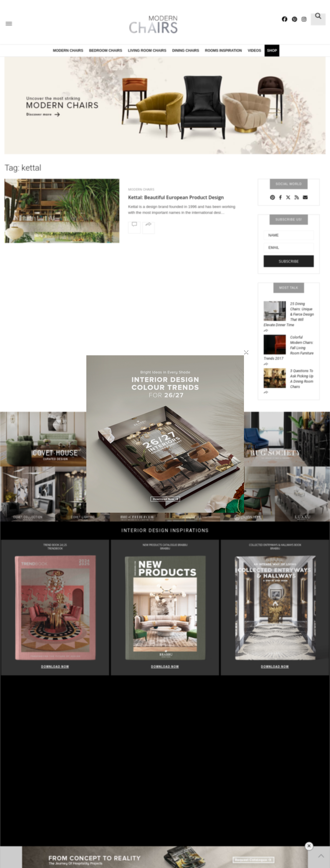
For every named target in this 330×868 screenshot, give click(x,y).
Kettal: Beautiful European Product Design (176, 197)
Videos (254, 51)
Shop (272, 51)
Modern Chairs (68, 51)
